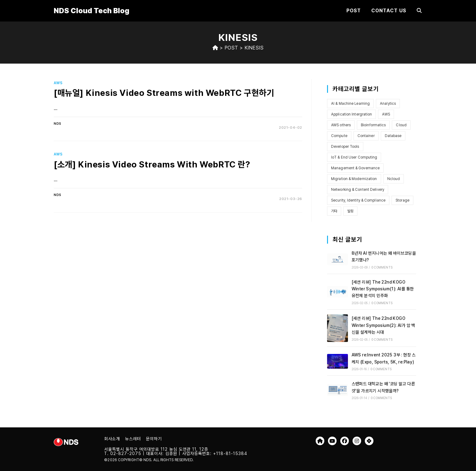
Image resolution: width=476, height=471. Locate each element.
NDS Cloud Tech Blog (92, 11)
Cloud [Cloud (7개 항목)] (401, 125)
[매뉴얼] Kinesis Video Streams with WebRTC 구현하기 (164, 93)
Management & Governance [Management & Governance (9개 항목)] (355, 168)
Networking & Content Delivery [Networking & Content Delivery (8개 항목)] (358, 190)
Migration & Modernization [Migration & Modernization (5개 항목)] (354, 179)
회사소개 (112, 439)
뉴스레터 (133, 439)
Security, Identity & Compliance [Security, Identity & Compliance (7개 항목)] (358, 200)
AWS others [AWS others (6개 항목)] (341, 125)
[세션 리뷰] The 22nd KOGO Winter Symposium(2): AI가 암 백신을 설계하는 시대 (383, 325)
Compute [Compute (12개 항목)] (339, 136)
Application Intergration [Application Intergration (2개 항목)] (351, 114)
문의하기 (154, 439)
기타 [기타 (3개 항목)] (334, 211)
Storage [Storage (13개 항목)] (402, 200)
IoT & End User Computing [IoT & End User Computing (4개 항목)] (354, 157)
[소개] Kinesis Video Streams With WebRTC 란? (152, 164)
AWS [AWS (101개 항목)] (386, 114)
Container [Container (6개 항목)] (366, 136)
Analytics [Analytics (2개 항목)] (388, 104)
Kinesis (254, 48)
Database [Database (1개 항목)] (393, 136)
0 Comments (382, 267)
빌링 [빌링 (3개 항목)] (350, 211)
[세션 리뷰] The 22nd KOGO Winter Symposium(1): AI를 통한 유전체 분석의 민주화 (383, 289)
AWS (58, 83)
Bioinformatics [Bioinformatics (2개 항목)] (373, 125)
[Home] (215, 48)
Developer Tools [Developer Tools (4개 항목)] (345, 147)
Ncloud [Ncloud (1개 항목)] (394, 179)
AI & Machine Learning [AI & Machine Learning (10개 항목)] (350, 104)
